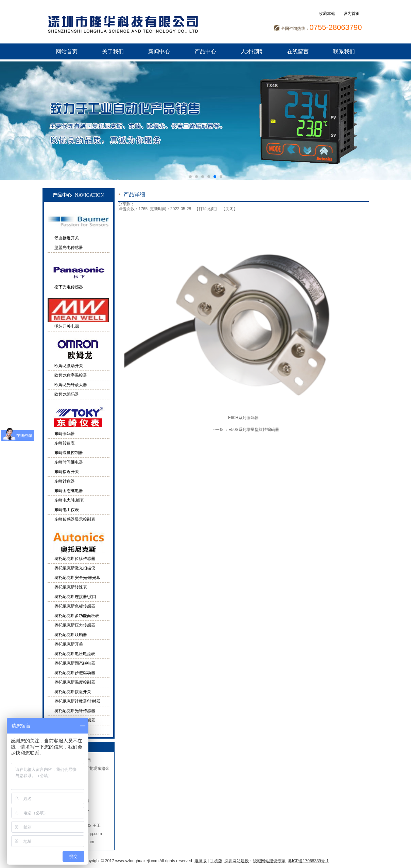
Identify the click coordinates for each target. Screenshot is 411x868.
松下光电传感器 (69, 287)
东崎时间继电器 (69, 462)
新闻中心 (159, 51)
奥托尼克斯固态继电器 (75, 663)
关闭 (229, 209)
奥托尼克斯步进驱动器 (75, 673)
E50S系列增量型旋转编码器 (254, 430)
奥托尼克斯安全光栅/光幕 (77, 578)
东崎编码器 (65, 434)
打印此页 (207, 209)
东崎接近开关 (67, 472)
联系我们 (344, 51)
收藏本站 (327, 14)
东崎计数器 (65, 481)
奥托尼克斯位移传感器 (75, 559)
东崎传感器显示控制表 (75, 519)
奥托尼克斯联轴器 (71, 635)
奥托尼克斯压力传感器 (75, 625)
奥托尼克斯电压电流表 (75, 654)
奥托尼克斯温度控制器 (75, 682)
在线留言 (298, 51)
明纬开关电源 (67, 326)
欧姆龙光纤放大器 (71, 385)
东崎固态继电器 (69, 491)
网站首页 (67, 51)
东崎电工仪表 (67, 510)
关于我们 (113, 51)
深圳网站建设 (237, 861)
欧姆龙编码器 (67, 394)
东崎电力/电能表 (69, 500)
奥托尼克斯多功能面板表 (77, 616)
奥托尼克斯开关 (69, 644)
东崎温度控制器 (69, 453)
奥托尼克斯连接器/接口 (75, 597)
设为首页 (352, 14)
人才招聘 (252, 51)
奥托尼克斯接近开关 (73, 692)
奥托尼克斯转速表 (71, 587)
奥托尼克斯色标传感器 (75, 606)
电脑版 (201, 861)
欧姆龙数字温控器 (71, 375)
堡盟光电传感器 (69, 248)
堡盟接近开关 (67, 238)
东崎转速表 (65, 443)
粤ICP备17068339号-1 (308, 861)
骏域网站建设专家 (269, 861)
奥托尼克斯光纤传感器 (75, 711)
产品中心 (205, 51)
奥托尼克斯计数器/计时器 (77, 701)
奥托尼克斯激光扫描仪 (75, 568)
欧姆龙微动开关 (69, 366)
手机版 (216, 861)
